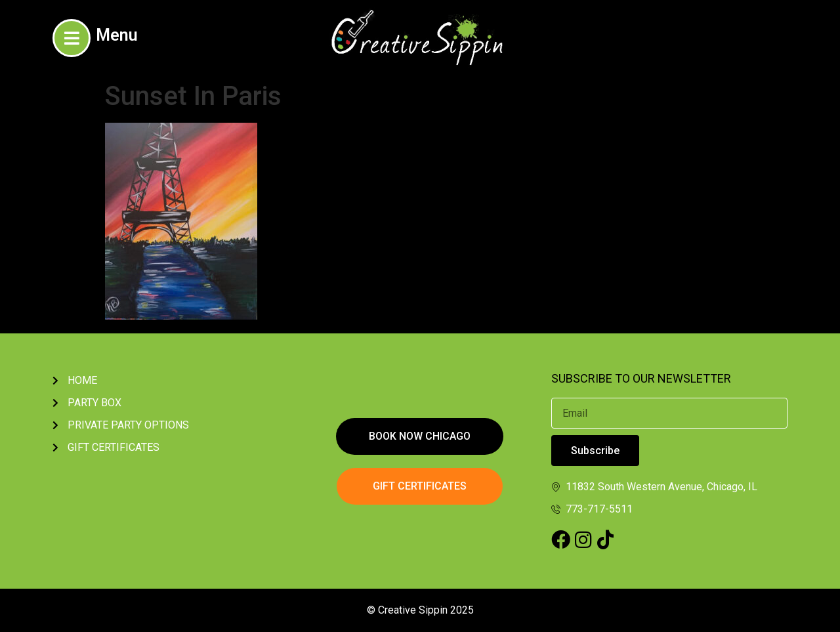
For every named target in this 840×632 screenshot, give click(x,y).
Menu (117, 35)
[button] (420, 436)
